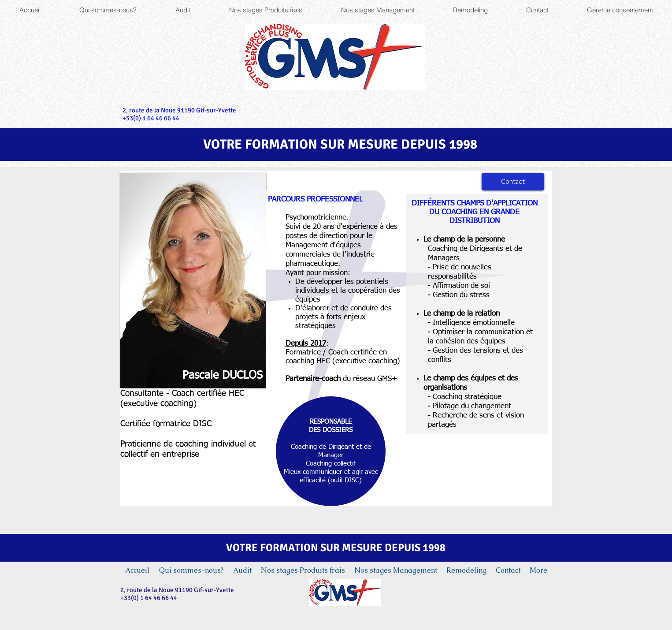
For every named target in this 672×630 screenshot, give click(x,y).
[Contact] (513, 182)
